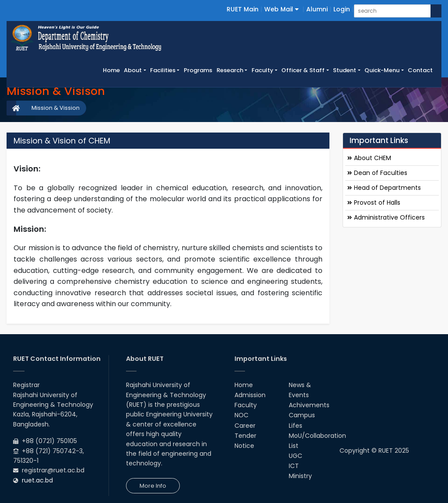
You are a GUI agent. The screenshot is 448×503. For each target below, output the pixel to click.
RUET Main (243, 9)
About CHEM (369, 158)
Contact (420, 70)
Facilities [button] (163, 70)
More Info (153, 486)
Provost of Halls (374, 203)
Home (112, 70)
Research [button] (230, 70)
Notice (244, 446)
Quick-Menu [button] (382, 70)
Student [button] (345, 70)
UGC (296, 456)
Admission (250, 395)
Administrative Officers (386, 217)
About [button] (133, 70)
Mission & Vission (56, 108)
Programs (198, 70)
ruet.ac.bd (37, 480)
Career (245, 426)
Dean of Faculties (377, 173)
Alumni (317, 9)
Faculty (246, 405)
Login (342, 9)
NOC (241, 415)
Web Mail (282, 9)
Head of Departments (384, 188)
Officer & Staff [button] (303, 70)
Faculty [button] (262, 70)
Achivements (309, 405)
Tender (245, 436)
